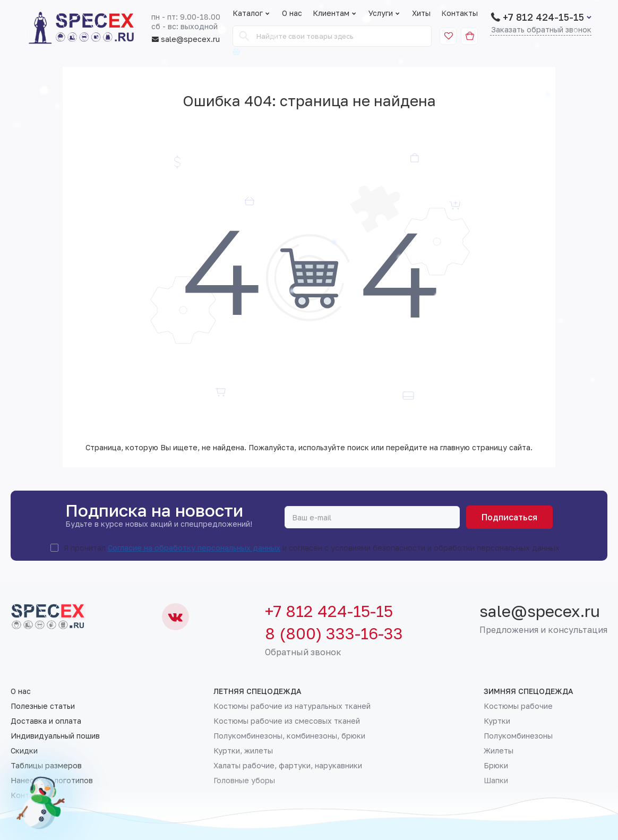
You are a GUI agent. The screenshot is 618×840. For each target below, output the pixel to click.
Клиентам (335, 13)
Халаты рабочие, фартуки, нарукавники (288, 766)
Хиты (421, 13)
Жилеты (499, 751)
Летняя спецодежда (257, 691)
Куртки (497, 721)
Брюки (496, 766)
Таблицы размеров (46, 766)
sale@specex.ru (186, 39)
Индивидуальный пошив (55, 736)
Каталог (248, 13)
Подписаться (509, 517)
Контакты (460, 13)
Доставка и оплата (46, 721)
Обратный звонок (303, 652)
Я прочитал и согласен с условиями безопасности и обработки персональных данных (312, 548)
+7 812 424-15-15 (543, 17)
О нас (292, 13)
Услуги (385, 13)
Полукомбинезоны (518, 736)
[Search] (244, 36)
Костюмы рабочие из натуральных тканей (292, 706)
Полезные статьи (43, 706)
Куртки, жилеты (243, 751)
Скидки (24, 751)
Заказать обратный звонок (541, 30)
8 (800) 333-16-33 (334, 633)
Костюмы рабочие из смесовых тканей (287, 721)
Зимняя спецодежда (529, 691)
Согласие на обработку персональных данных (194, 548)
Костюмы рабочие (518, 706)
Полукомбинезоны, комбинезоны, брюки (289, 736)
